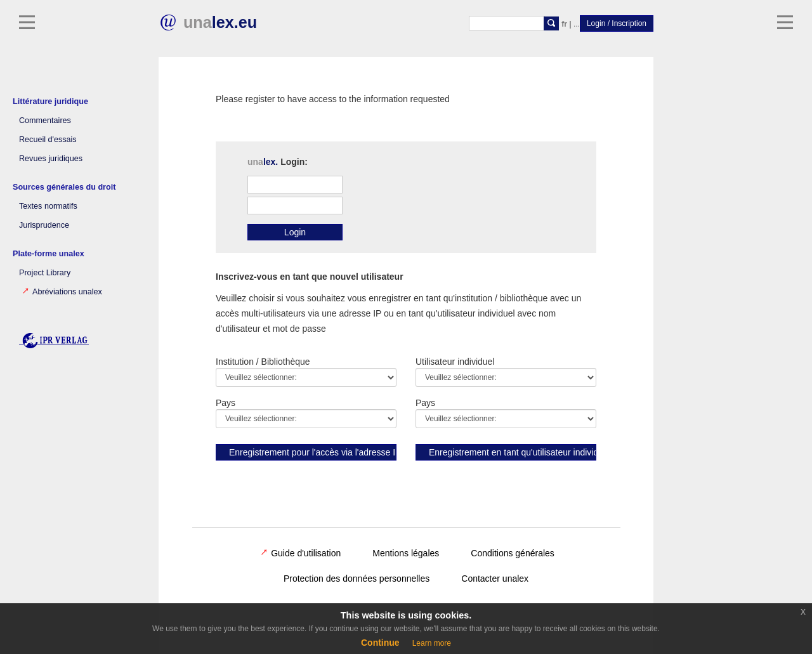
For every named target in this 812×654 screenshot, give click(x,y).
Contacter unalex (495, 579)
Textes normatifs (48, 206)
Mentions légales (406, 553)
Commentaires (45, 121)
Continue (380, 643)
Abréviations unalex (62, 292)
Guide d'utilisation (301, 553)
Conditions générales (513, 553)
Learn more (432, 643)
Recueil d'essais (48, 140)
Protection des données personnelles (357, 579)
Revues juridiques (51, 159)
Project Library (45, 273)
